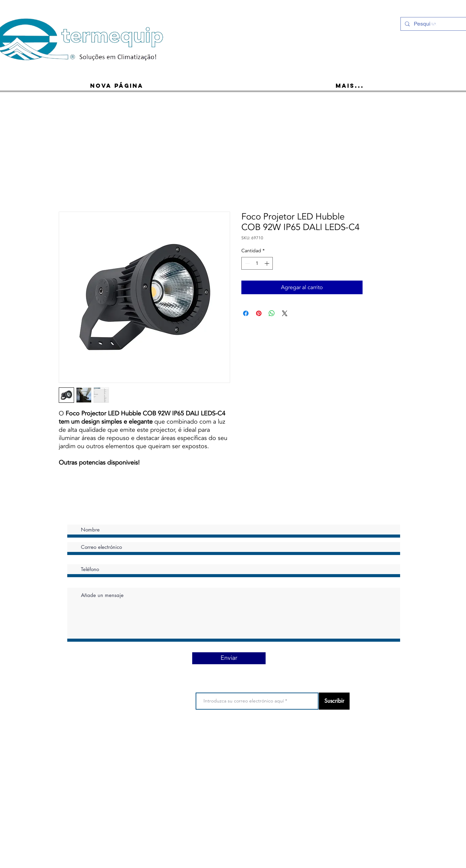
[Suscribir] (334, 701)
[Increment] (267, 263)
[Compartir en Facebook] (246, 313)
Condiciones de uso (213, 737)
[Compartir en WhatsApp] (272, 313)
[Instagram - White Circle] (434, 23)
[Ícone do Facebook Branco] (442, 23)
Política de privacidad (260, 737)
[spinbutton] (257, 263)
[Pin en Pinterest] (259, 313)
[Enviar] (229, 658)
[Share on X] (285, 313)
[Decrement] (247, 263)
